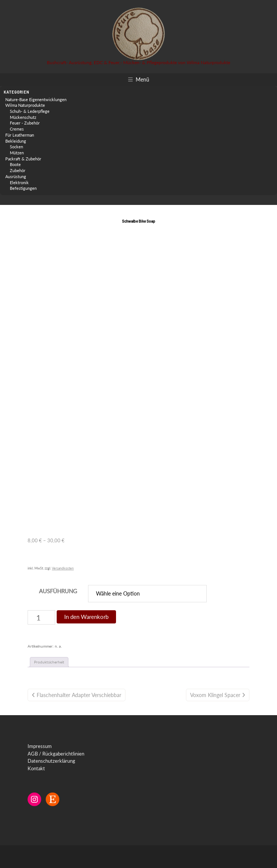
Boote (15, 164)
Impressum (40, 746)
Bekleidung (16, 141)
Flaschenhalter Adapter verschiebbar (79, 695)
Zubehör (18, 170)
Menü (142, 79)
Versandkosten (63, 568)
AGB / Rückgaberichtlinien (56, 754)
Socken (16, 147)
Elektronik (19, 182)
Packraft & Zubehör (23, 159)
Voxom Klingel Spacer (215, 695)
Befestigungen (23, 188)
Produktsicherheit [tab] (49, 662)
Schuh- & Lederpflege (30, 111)
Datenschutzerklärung (51, 761)
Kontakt (36, 768)
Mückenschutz (23, 117)
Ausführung (58, 591)
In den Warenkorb (86, 617)
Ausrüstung (16, 176)
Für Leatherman (20, 135)
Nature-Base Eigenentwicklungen (36, 99)
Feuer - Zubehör (25, 123)
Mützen (17, 153)
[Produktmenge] (41, 617)
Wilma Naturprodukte (25, 105)
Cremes (17, 129)
